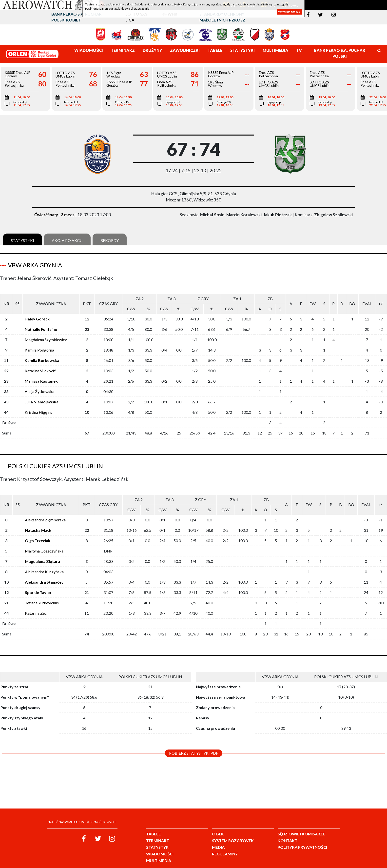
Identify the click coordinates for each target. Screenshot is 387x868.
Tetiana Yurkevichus (42, 595)
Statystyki (22, 240)
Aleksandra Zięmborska (45, 512)
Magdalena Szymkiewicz (46, 336)
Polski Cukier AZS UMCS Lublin (55, 462)
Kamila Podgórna (39, 346)
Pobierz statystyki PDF (194, 745)
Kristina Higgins (38, 408)
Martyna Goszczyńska (44, 543)
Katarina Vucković (40, 367)
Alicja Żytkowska (39, 387)
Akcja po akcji (67, 240)
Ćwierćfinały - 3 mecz (54, 215)
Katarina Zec (36, 605)
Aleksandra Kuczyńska (44, 564)
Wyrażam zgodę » (289, 12)
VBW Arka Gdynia (35, 265)
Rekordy (110, 240)
